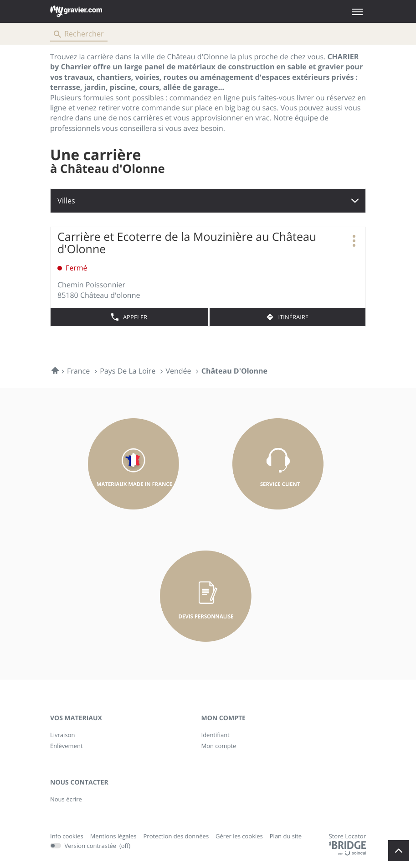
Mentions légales (113, 837)
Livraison (62, 735)
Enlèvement (67, 746)
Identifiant (216, 735)
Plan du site (286, 836)
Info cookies (67, 837)
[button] (357, 12)
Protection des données (176, 837)
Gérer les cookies (239, 836)
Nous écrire (66, 799)
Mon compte (219, 746)
